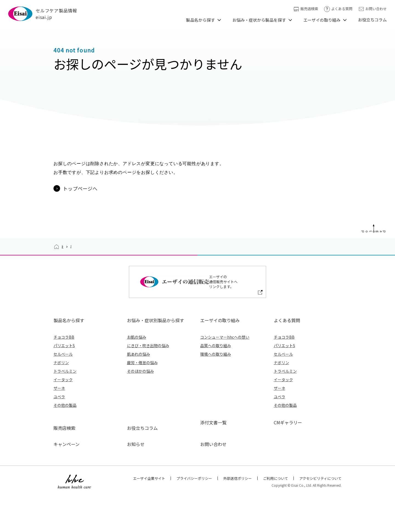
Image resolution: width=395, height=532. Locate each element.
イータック (63, 424)
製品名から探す (200, 20)
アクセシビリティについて (320, 512)
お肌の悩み (137, 381)
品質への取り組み (216, 390)
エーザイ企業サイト (149, 512)
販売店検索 (306, 9)
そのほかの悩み (140, 416)
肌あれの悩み (139, 399)
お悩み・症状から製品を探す (259, 20)
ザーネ (59, 433)
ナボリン (61, 407)
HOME (67, 301)
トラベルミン (65, 416)
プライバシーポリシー (194, 512)
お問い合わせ (372, 9)
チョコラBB (64, 381)
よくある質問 (338, 9)
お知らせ (136, 478)
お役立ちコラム (372, 20)
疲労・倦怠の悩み (142, 407)
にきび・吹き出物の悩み (148, 390)
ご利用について (276, 512)
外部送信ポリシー (238, 512)
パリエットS (64, 390)
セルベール (63, 399)
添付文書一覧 (213, 467)
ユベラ (59, 441)
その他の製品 (65, 450)
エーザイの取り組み (322, 20)
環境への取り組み (216, 399)
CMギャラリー (288, 467)
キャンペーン (67, 478)
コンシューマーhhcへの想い (225, 381)
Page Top (389, 277)
